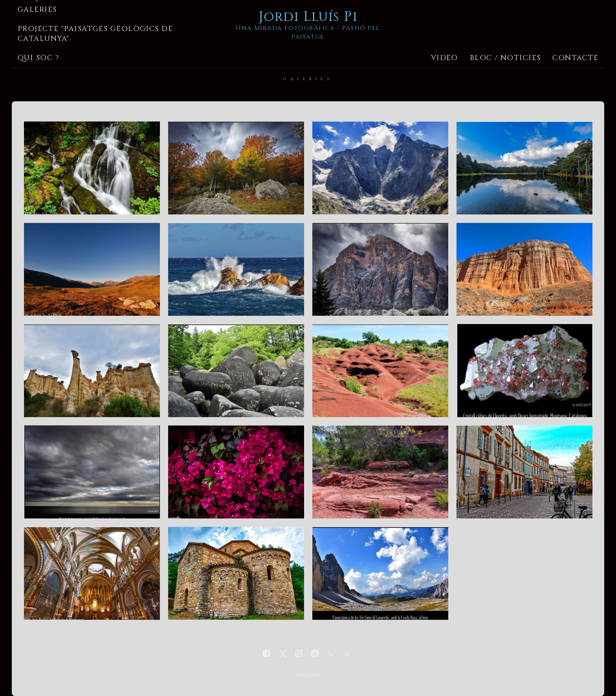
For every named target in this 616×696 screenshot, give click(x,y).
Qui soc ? (38, 58)
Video (445, 58)
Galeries (37, 10)
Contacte (575, 58)
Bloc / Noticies (505, 58)
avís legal (308, 675)
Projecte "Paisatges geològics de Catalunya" (95, 34)
